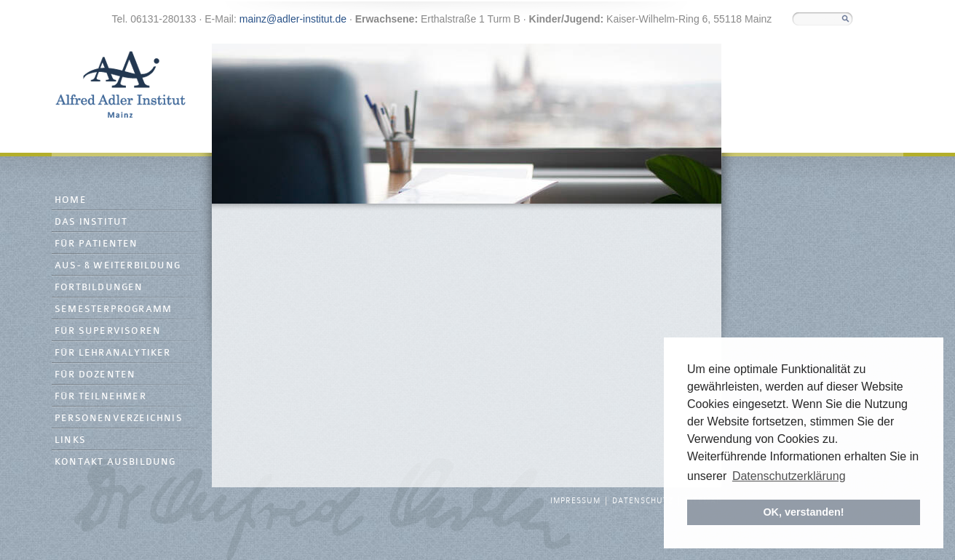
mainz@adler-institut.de (293, 19)
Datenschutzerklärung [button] (789, 476)
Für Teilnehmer (100, 397)
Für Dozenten (95, 375)
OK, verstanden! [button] (803, 512)
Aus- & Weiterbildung (118, 266)
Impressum (575, 501)
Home (71, 200)
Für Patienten (96, 244)
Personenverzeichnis (119, 419)
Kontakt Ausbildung (115, 462)
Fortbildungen (99, 288)
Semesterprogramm (113, 309)
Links (70, 440)
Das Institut (91, 222)
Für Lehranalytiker (113, 353)
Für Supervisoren (108, 331)
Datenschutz (643, 501)
